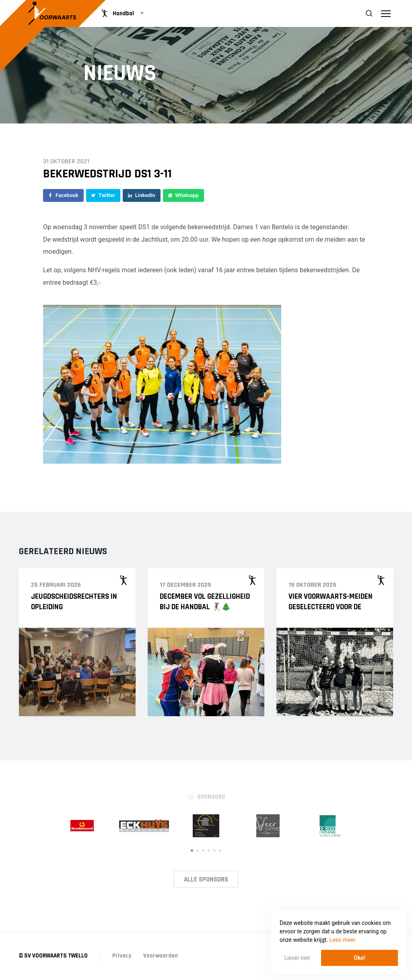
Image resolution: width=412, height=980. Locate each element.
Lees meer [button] (343, 940)
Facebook (63, 195)
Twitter (103, 195)
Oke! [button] (359, 958)
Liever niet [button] (297, 958)
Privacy (122, 956)
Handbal (117, 13)
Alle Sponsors (206, 879)
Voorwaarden (161, 956)
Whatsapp (183, 195)
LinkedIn (142, 195)
